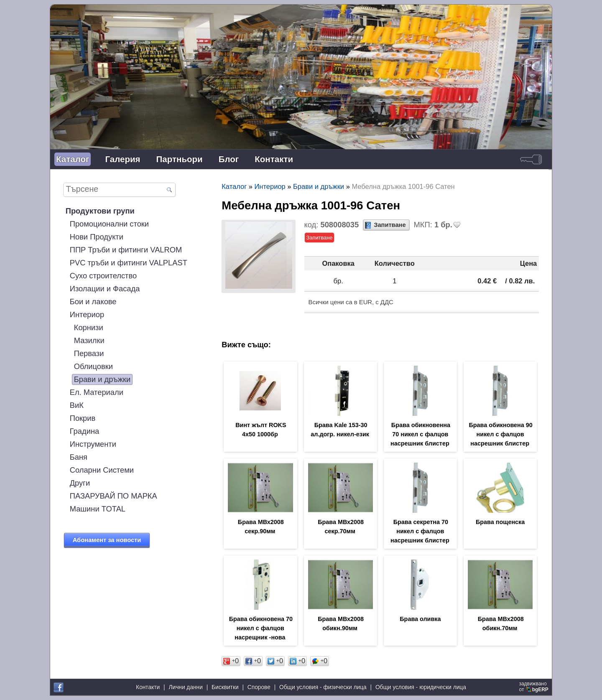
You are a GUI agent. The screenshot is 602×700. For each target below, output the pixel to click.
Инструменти (93, 444)
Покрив (83, 418)
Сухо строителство (103, 276)
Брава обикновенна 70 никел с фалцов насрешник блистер (420, 434)
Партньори (180, 159)
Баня (79, 457)
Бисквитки (225, 687)
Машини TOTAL (98, 509)
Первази (89, 353)
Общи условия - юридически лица (421, 687)
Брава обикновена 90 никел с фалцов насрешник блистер (500, 434)
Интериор (87, 314)
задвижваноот (534, 687)
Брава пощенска (500, 522)
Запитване (390, 225)
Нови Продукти (97, 237)
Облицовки (93, 366)
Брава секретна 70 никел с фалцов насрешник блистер (420, 531)
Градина (84, 431)
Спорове (259, 687)
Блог (229, 159)
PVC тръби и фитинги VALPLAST (129, 263)
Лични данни (185, 687)
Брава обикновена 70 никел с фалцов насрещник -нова (261, 628)
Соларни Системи (102, 470)
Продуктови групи (100, 211)
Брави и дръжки (102, 379)
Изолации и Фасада (105, 289)
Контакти (274, 159)
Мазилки (89, 340)
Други (80, 483)
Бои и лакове (93, 302)
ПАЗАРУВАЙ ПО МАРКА (114, 496)
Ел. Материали (97, 392)
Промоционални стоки (109, 224)
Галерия (122, 159)
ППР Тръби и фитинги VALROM (126, 250)
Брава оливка (420, 619)
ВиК (77, 405)
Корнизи (89, 327)
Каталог (73, 159)
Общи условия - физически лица (323, 687)
